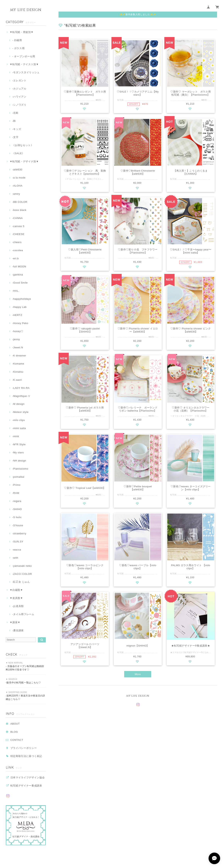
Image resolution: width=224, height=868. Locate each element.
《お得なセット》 (23, 145)
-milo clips (19, 420)
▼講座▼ (15, 622)
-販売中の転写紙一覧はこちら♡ (23, 683)
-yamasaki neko (22, 566)
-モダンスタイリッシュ (26, 72)
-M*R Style (19, 444)
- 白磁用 (17, 40)
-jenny (16, 339)
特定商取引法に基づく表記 (26, 756)
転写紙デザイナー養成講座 (26, 786)
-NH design (19, 461)
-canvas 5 (18, 226)
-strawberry (19, 533)
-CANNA (17, 218)
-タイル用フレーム (23, 614)
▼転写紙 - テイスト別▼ (24, 64)
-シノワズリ (19, 105)
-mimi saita (19, 428)
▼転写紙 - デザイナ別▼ (24, 161)
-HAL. (16, 291)
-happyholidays (22, 299)
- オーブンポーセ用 (24, 56)
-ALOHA (17, 186)
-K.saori (17, 380)
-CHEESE (18, 234)
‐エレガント (19, 80)
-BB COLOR (20, 202)
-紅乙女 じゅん (21, 582)
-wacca (17, 550)
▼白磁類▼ (16, 590)
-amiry (16, 194)
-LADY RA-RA (21, 388)
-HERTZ (17, 315)
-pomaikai (18, 477)
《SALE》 (18, 153)
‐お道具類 (18, 606)
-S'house (18, 525)
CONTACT (17, 740)
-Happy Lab (19, 307)
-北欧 (15, 113)
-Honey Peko (20, 323)
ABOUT (15, 724)
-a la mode (19, 178)
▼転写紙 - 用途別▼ (22, 32)
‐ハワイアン (19, 97)
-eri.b (15, 258)
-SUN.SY (18, 542)
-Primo (16, 485)
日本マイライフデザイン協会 (28, 777)
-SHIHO (17, 509)
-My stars (18, 453)
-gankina (18, 275)
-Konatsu (18, 372)
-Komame (18, 364)
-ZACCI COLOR (22, 574)
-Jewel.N (18, 347)
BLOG (14, 732)
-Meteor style (20, 412)
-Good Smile (20, 283)
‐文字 (15, 137)
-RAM (16, 493)
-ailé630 (17, 170)
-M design (18, 404)
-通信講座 (18, 630)
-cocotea (18, 250)
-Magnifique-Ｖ (21, 396)
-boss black (19, 210)
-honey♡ (18, 331)
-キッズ (17, 129)
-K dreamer (19, 356)
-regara (17, 501)
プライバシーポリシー (24, 748)
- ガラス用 (18, 48)
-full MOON (19, 266)
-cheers (17, 242)
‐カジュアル (19, 89)
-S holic (17, 517)
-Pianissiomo (20, 469)
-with (15, 558)
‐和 (14, 121)
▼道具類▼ (16, 598)
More (138, 675)
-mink (16, 436)
